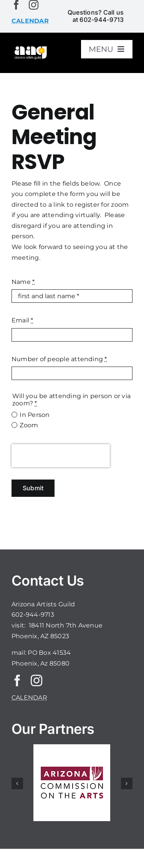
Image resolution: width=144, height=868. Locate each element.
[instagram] (34, 5)
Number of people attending (59, 359)
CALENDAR (29, 698)
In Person (35, 415)
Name (23, 282)
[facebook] (16, 5)
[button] (17, 783)
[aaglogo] (30, 48)
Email (22, 320)
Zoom (29, 425)
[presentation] (61, 456)
